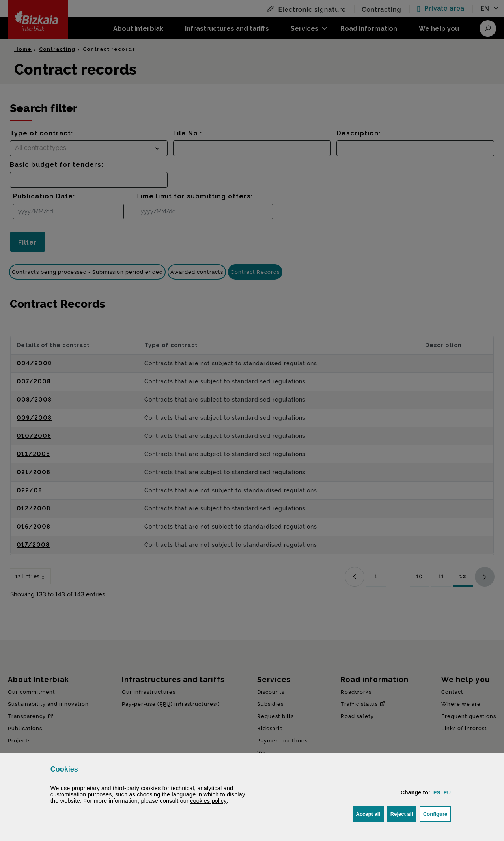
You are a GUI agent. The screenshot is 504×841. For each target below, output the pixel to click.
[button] (437, 793)
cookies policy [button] (208, 801)
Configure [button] (437, 813)
